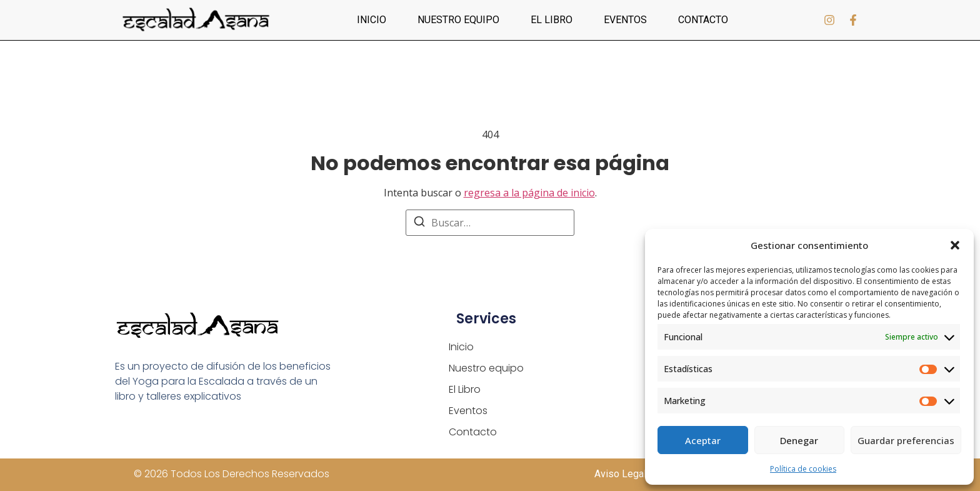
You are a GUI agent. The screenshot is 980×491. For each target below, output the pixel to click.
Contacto (703, 20)
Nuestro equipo (458, 20)
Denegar (799, 440)
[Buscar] (419, 223)
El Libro (552, 20)
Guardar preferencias (906, 440)
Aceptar (703, 440)
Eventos (625, 20)
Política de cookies (803, 469)
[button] (955, 245)
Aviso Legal (620, 474)
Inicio (372, 20)
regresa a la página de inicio (529, 193)
